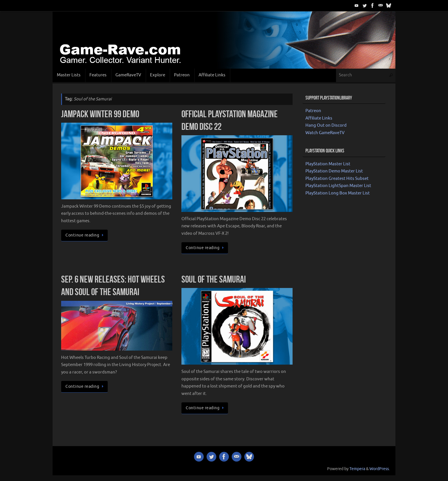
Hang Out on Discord (326, 125)
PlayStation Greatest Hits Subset (337, 179)
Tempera (357, 469)
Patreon (313, 111)
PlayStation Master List (328, 164)
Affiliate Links (319, 118)
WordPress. (380, 469)
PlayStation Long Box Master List (338, 193)
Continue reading (85, 235)
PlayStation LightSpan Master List (338, 186)
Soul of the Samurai (214, 279)
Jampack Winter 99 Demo (100, 114)
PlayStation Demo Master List (334, 171)
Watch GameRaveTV (325, 133)
